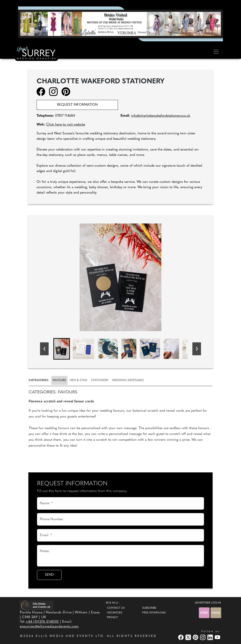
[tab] (40, 380)
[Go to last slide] (44, 349)
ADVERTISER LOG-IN (208, 603)
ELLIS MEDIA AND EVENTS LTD (70, 636)
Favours (59, 380)
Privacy (112, 618)
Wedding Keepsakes (128, 380)
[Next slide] (197, 349)
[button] (62, 349)
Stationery (100, 380)
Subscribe (149, 608)
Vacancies (115, 613)
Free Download (154, 613)
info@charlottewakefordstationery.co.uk (161, 116)
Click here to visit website (66, 125)
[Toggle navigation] (216, 52)
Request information (77, 105)
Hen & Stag (79, 380)
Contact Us (116, 608)
